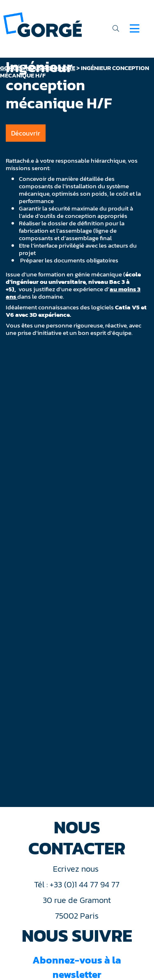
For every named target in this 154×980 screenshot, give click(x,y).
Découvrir (26, 133)
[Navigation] (134, 28)
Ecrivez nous (77, 869)
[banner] (43, 24)
